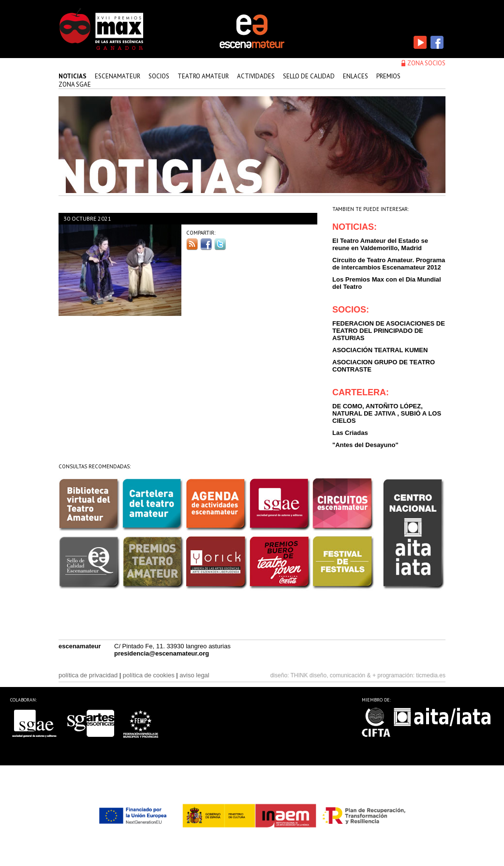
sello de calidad (309, 76)
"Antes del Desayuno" (365, 445)
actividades (256, 76)
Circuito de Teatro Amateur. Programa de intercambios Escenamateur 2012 (389, 264)
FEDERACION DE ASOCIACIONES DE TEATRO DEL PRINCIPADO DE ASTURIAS (389, 331)
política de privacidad (88, 675)
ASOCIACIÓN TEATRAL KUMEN (380, 350)
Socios (159, 76)
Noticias (73, 76)
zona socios (426, 63)
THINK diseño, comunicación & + (333, 675)
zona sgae (75, 84)
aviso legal (194, 675)
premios (388, 76)
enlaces (356, 76)
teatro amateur (203, 76)
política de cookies (149, 675)
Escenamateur (118, 76)
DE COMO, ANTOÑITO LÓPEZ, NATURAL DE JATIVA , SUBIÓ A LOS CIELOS (387, 413)
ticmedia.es (431, 675)
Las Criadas (350, 433)
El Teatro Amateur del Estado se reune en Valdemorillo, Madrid (380, 244)
